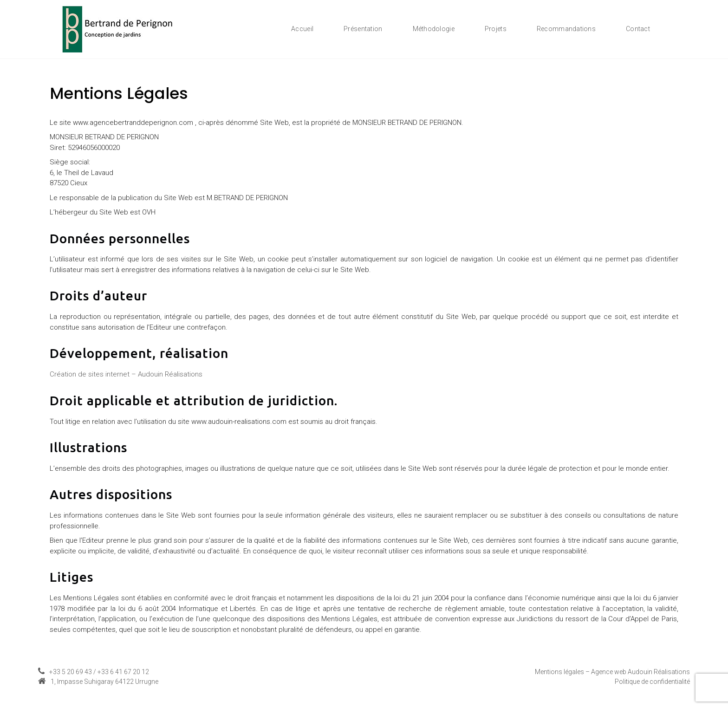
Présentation (363, 29)
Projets (496, 29)
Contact (638, 29)
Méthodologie (434, 29)
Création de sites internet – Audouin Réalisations (126, 374)
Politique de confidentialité (652, 682)
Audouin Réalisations (659, 672)
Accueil (302, 29)
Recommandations (566, 29)
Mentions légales (559, 672)
